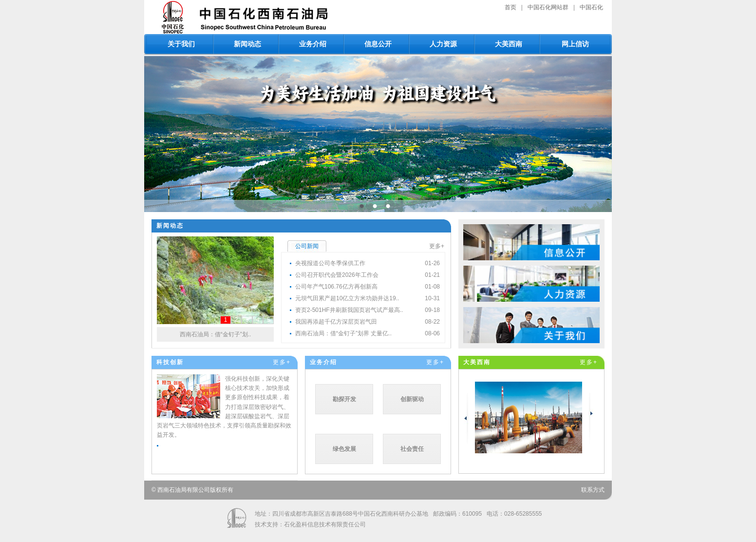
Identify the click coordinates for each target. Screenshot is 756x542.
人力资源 (443, 44)
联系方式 (593, 490)
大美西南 (509, 44)
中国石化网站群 (548, 7)
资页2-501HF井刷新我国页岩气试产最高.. (349, 310)
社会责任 (412, 449)
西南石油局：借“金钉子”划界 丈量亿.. (343, 333)
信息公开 (378, 44)
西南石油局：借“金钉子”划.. (216, 334)
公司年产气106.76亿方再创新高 (336, 287)
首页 (510, 7)
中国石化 (591, 7)
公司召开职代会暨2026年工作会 (337, 275)
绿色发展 (344, 449)
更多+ (437, 246)
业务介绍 (313, 44)
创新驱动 (412, 399)
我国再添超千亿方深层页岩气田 (336, 322)
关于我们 (181, 44)
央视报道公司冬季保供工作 (330, 263)
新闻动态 (247, 44)
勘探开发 (344, 399)
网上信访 (575, 44)
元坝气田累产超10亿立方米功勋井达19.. (347, 298)
